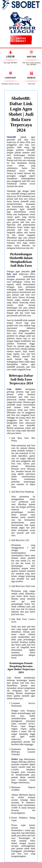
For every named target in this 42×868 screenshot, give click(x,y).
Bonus (32, 78)
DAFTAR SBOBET (21, 40)
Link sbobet (14, 389)
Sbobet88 (11, 137)
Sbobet (15, 759)
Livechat (11, 78)
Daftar (32, 57)
